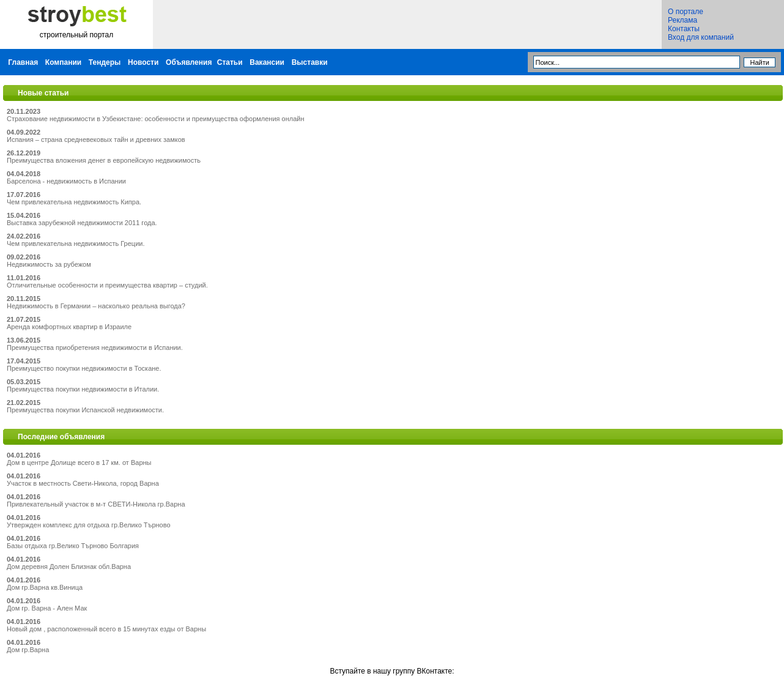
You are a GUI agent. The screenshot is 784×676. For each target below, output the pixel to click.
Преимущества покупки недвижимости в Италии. (83, 389)
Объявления (189, 62)
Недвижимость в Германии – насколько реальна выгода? (96, 306)
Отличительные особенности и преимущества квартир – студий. (107, 285)
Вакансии (267, 62)
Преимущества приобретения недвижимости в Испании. (95, 347)
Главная (23, 62)
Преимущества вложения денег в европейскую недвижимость (104, 160)
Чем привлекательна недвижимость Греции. (76, 243)
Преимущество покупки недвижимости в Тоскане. (84, 368)
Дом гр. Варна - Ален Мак (47, 608)
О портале (686, 12)
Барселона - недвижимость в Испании (66, 181)
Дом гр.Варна (28, 650)
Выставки (310, 62)
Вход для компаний (701, 37)
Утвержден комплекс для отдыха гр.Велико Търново (89, 525)
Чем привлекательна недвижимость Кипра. (74, 202)
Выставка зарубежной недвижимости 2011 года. (82, 223)
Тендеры (105, 62)
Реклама (682, 20)
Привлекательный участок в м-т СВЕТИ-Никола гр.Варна (96, 504)
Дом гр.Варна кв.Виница (45, 587)
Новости (143, 62)
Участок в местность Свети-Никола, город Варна (83, 483)
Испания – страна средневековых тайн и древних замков (96, 139)
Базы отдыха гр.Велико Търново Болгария (73, 546)
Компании (63, 62)
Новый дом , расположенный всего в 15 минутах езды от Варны (106, 629)
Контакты (684, 29)
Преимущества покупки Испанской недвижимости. (85, 410)
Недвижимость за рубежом (49, 264)
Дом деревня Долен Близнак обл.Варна (69, 566)
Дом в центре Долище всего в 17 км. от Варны (79, 462)
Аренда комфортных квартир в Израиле (69, 327)
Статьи (230, 62)
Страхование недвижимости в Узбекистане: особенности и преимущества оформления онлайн (156, 119)
